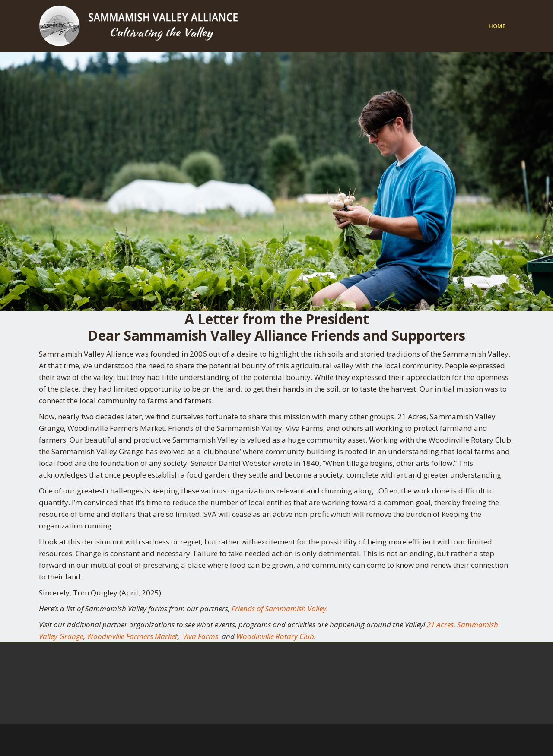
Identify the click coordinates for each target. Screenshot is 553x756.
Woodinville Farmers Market (132, 636)
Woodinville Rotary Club (275, 636)
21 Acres (440, 625)
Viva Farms (200, 636)
